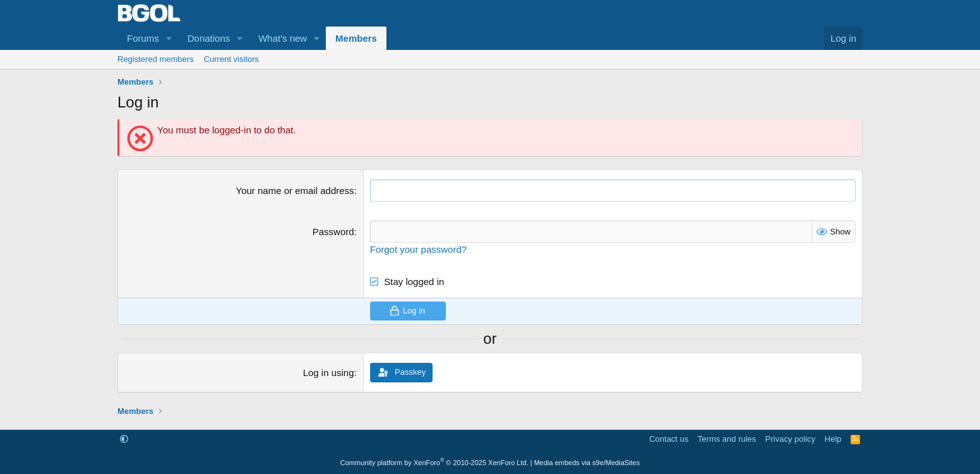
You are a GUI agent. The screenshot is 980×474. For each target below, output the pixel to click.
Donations (209, 38)
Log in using (329, 373)
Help (833, 439)
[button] (169, 38)
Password (333, 232)
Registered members (156, 59)
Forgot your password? (418, 249)
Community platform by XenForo (434, 463)
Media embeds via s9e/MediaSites (587, 463)
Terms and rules (727, 439)
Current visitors (231, 59)
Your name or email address (295, 191)
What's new (283, 38)
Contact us (669, 439)
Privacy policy (790, 439)
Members (356, 38)
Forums (143, 38)
